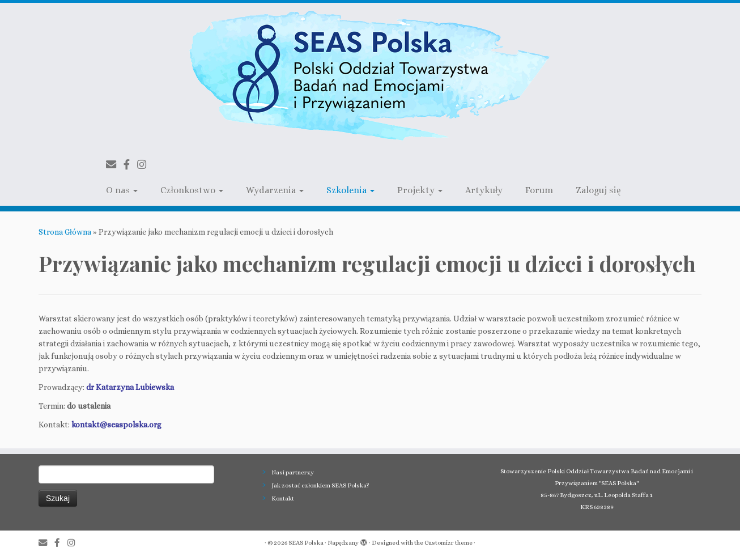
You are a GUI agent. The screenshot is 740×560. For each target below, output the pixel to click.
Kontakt (283, 499)
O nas (122, 190)
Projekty (420, 190)
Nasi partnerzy (293, 472)
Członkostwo (192, 190)
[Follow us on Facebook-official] (130, 165)
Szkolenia (350, 190)
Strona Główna (65, 232)
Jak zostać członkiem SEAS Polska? (320, 485)
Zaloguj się (598, 190)
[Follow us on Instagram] (145, 165)
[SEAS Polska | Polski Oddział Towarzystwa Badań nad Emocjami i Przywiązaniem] (370, 76)
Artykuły (484, 190)
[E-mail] (115, 165)
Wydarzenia (275, 190)
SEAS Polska (306, 543)
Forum (539, 190)
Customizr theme (448, 543)
